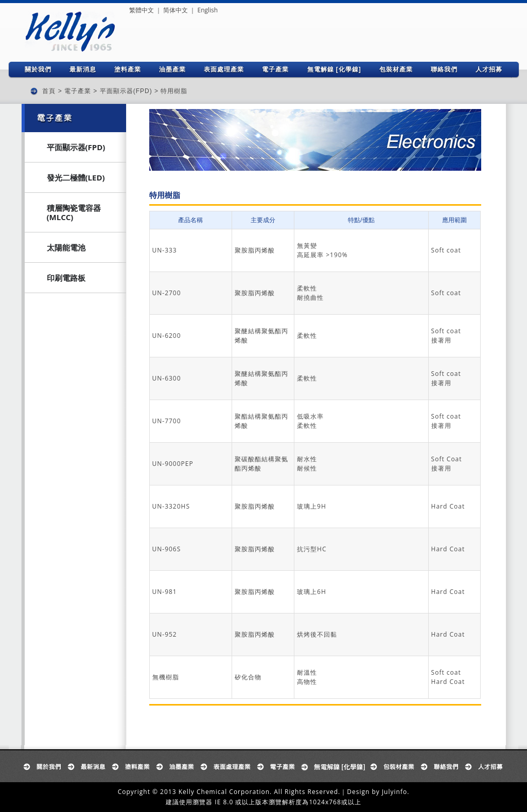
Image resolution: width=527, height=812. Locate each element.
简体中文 (175, 10)
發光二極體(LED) (76, 177)
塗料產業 (128, 69)
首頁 (49, 91)
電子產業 (275, 69)
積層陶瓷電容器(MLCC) (74, 212)
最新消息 (83, 69)
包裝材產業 (396, 69)
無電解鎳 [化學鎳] (334, 69)
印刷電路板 (66, 278)
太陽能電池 (66, 247)
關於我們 (38, 69)
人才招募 (489, 69)
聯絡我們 (444, 69)
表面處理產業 (224, 69)
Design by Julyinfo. (378, 792)
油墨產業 (172, 69)
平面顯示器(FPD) (126, 91)
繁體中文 (142, 10)
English (207, 10)
